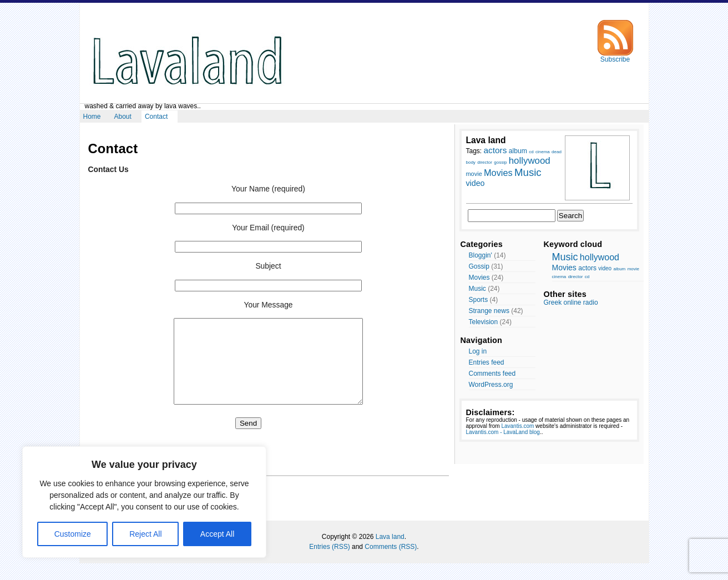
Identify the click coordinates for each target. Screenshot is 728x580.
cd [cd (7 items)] (531, 152)
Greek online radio (571, 302)
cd (587, 277)
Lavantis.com (517, 426)
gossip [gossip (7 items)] (500, 162)
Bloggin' (481, 255)
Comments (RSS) (391, 563)
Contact (156, 117)
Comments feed (492, 374)
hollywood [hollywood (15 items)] (530, 161)
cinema (559, 277)
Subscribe (615, 56)
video (605, 268)
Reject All (145, 534)
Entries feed (487, 362)
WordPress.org (491, 385)
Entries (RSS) (329, 563)
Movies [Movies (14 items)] (498, 173)
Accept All (217, 534)
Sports (479, 300)
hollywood (600, 257)
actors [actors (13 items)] (496, 150)
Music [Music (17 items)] (528, 172)
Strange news (489, 311)
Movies (479, 278)
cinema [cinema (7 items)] (543, 152)
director (576, 277)
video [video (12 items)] (476, 183)
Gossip (479, 266)
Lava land (390, 553)
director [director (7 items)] (485, 162)
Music (477, 289)
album (619, 269)
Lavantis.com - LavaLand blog (503, 432)
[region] (144, 502)
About (123, 117)
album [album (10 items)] (518, 151)
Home (92, 117)
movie (633, 269)
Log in (478, 351)
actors (587, 268)
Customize (73, 534)
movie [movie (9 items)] (474, 174)
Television (484, 322)
